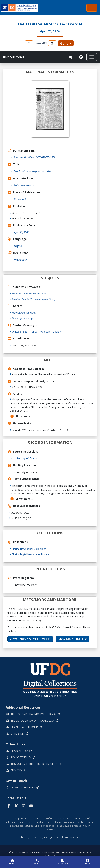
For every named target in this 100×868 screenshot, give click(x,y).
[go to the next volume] (52, 43)
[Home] (13, 862)
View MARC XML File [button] (73, 639)
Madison (45, 332)
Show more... (21, 416)
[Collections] (63, 862)
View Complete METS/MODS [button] (30, 639)
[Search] (38, 862)
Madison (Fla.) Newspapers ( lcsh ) (30, 294)
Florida (34, 332)
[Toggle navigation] (92, 8)
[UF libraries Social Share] (71, 57)
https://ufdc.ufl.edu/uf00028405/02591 (35, 157)
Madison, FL (21, 199)
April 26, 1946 (21, 232)
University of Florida (26, 458)
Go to (64, 43)
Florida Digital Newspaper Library (30, 554)
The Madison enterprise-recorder (32, 171)
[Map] (87, 862)
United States (20, 332)
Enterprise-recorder (25, 185)
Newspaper (20, 260)
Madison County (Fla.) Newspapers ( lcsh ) (34, 299)
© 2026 (50, 854)
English (18, 246)
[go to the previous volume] (29, 43)
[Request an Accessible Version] (81, 57)
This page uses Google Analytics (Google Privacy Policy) (50, 837)
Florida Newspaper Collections (29, 549)
